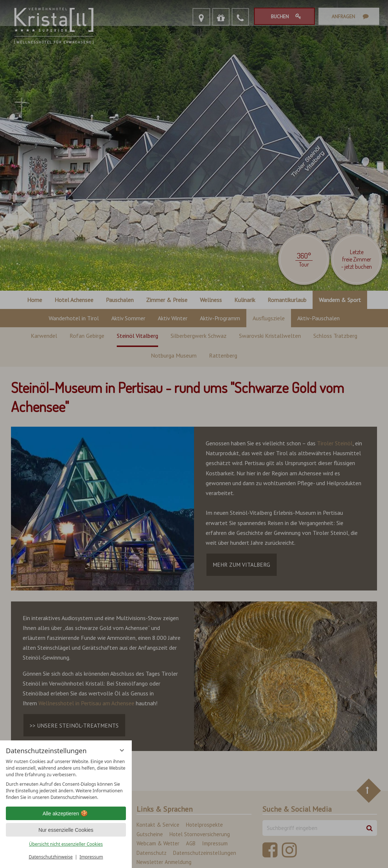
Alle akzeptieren (66, 814)
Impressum (91, 857)
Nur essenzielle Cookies (66, 830)
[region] (66, 780)
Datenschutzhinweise (51, 857)
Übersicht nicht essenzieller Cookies (66, 844)
